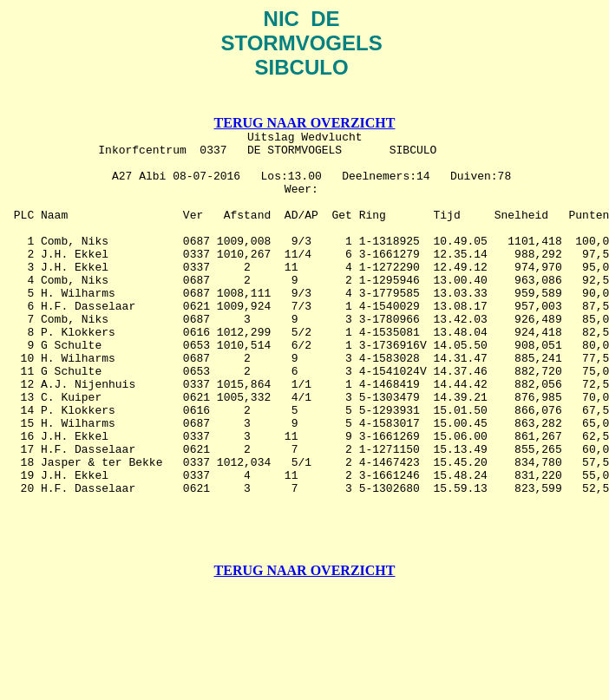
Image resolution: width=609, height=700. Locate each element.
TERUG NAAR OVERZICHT (305, 125)
